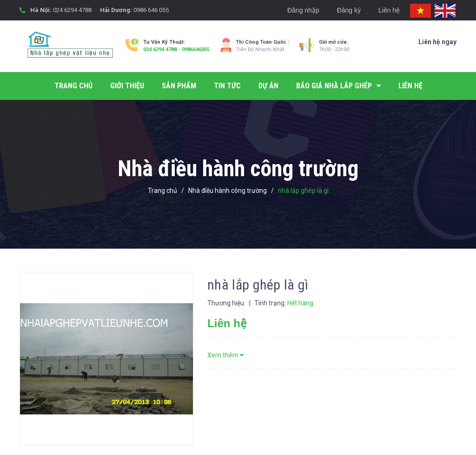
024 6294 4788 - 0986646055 (176, 49)
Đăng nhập (303, 10)
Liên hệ (389, 10)
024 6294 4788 (72, 10)
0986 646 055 (151, 10)
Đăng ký (349, 10)
